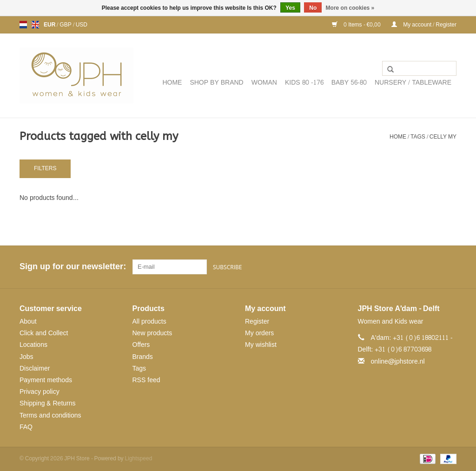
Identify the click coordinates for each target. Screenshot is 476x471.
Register (257, 322)
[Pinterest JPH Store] (432, 267)
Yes (290, 8)
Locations (33, 345)
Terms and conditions (50, 415)
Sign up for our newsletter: (73, 267)
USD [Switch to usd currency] (82, 25)
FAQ (26, 427)
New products (152, 333)
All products (149, 322)
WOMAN (264, 83)
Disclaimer (35, 368)
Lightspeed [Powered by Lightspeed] (139, 458)
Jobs (26, 356)
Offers (141, 345)
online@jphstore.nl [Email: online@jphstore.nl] (398, 361)
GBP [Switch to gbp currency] (66, 25)
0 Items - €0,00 (357, 25)
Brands (143, 356)
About (28, 322)
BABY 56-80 (349, 83)
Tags (418, 137)
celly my (443, 137)
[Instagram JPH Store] (449, 267)
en (35, 25)
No (313, 8)
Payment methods (46, 380)
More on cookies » (350, 8)
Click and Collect (44, 333)
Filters (45, 168)
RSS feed (146, 380)
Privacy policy (40, 392)
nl (23, 25)
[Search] (419, 68)
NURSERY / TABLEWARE (413, 83)
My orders (259, 333)
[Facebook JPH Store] (416, 267)
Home (172, 83)
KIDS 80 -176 (304, 83)
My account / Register (424, 25)
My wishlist (261, 345)
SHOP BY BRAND (216, 83)
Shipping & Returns (48, 403)
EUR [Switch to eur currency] (50, 25)
